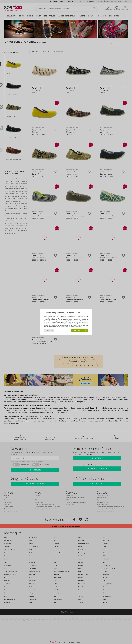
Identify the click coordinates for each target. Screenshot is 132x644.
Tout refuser (49, 330)
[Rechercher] (94, 8)
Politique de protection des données (72, 327)
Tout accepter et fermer (79, 330)
